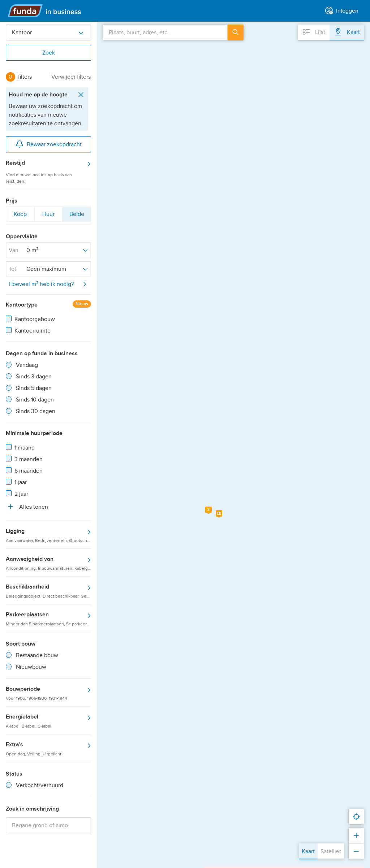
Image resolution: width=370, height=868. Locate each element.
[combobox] (165, 32)
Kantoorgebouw (35, 319)
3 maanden (29, 459)
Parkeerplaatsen (48, 619)
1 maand (25, 448)
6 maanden (29, 471)
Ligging (48, 535)
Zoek (49, 53)
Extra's (48, 748)
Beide (77, 216)
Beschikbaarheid (48, 591)
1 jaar (21, 482)
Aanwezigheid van (48, 563)
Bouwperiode (48, 693)
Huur (48, 216)
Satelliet (331, 851)
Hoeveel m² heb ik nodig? (49, 284)
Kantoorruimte (33, 331)
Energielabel (48, 721)
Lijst (314, 32)
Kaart (308, 851)
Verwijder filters (71, 77)
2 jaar (21, 494)
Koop (20, 216)
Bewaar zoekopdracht (48, 144)
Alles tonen (27, 507)
